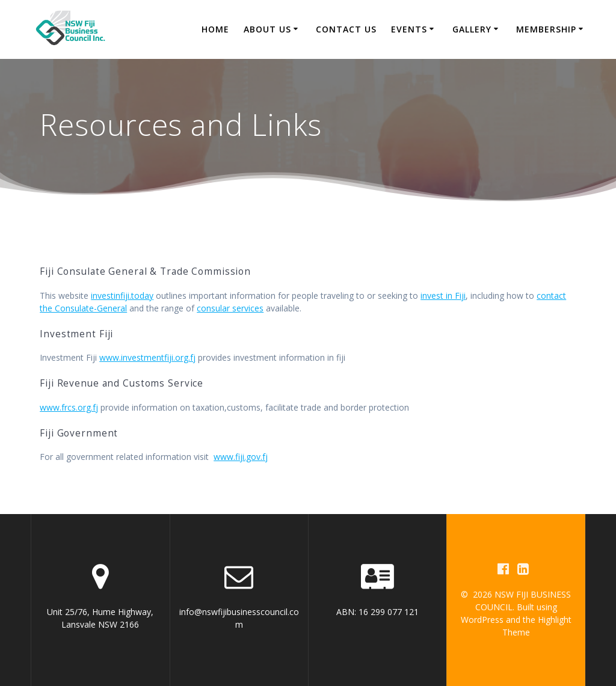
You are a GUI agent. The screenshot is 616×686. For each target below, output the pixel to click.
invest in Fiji (443, 296)
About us (267, 29)
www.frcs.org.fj (69, 407)
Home (215, 29)
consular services (230, 308)
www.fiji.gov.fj (241, 457)
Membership (546, 29)
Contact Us (346, 29)
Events (409, 29)
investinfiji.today (122, 296)
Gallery (472, 29)
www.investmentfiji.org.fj (147, 357)
